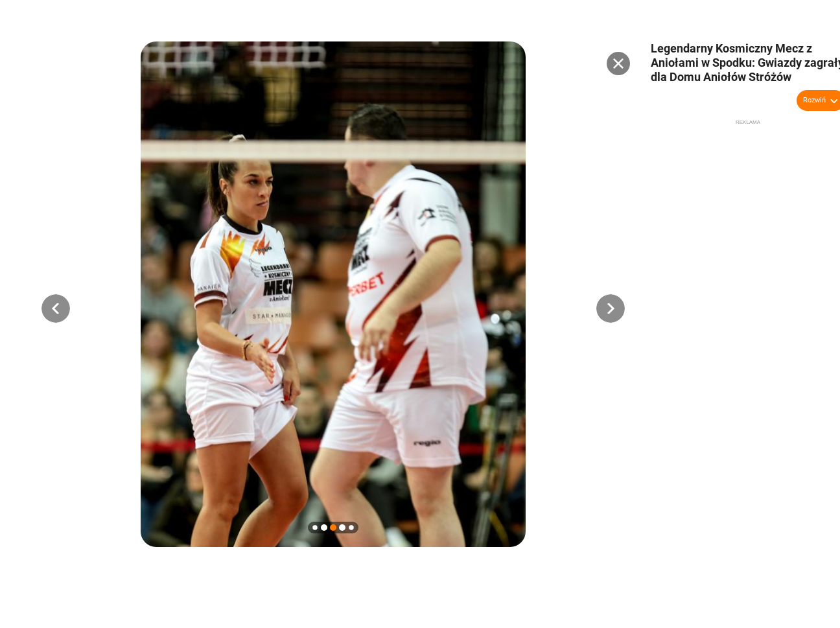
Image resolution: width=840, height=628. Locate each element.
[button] (56, 308)
